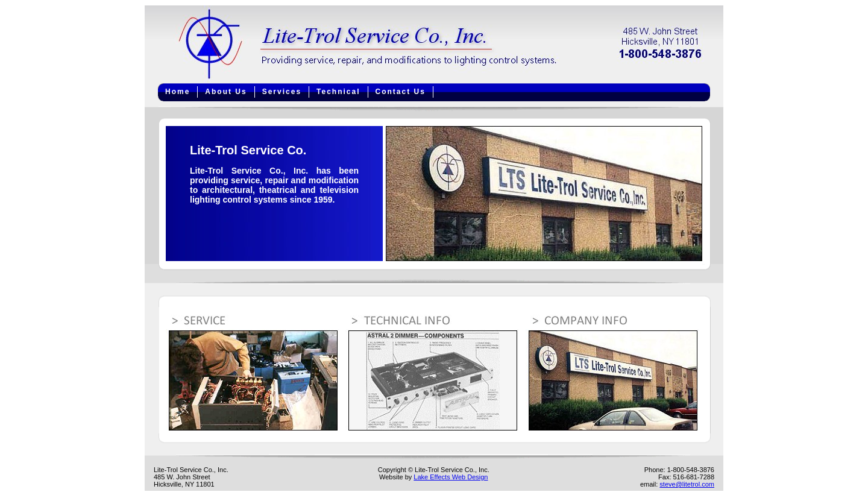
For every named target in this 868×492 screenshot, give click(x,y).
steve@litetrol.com (687, 484)
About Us (226, 92)
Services (282, 92)
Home (178, 92)
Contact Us (401, 92)
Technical (338, 92)
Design (477, 477)
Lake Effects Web (440, 477)
